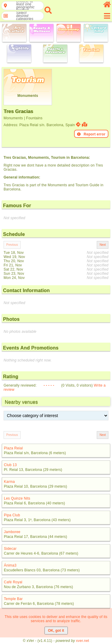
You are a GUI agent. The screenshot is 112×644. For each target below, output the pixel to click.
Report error (91, 134)
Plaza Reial (13, 448)
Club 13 (10, 465)
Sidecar (10, 549)
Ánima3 (10, 565)
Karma (9, 482)
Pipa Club (12, 515)
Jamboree (12, 532)
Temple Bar (13, 599)
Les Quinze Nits (17, 498)
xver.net (83, 641)
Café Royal (13, 582)
